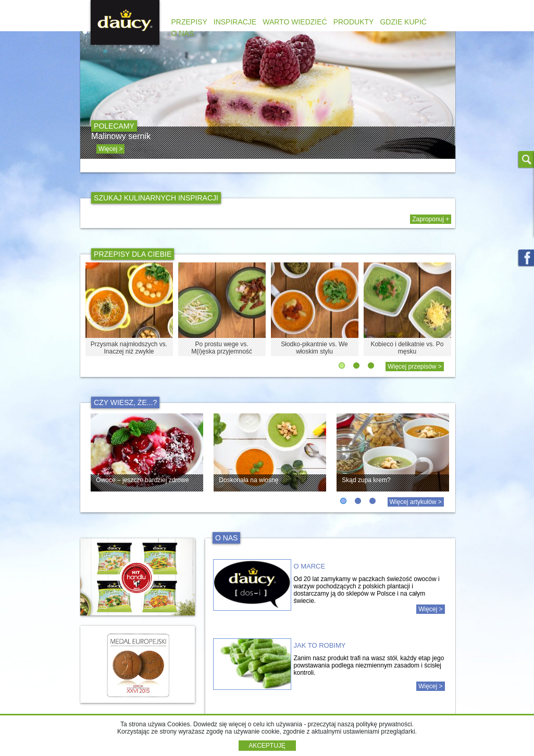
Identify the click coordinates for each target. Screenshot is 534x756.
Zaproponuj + (431, 219)
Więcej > (430, 609)
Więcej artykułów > (416, 502)
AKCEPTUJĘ (267, 746)
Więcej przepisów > (415, 367)
